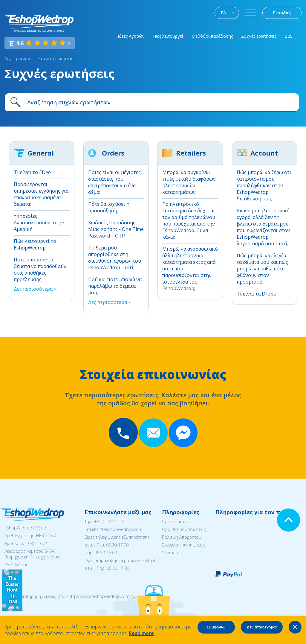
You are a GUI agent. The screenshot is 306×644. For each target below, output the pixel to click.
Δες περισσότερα (33, 289)
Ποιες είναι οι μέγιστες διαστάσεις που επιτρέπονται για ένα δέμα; (114, 182)
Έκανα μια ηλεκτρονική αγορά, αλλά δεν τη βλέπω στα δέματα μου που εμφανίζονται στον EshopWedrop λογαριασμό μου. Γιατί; (263, 227)
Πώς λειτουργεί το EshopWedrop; (35, 244)
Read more (141, 633)
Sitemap (170, 553)
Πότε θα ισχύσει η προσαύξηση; (109, 207)
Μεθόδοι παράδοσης (212, 36)
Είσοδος (282, 13)
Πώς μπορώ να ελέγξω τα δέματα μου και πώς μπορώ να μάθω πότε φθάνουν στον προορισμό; (262, 269)
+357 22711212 (109, 522)
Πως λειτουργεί (168, 36)
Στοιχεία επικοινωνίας (183, 545)
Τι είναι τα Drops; (257, 294)
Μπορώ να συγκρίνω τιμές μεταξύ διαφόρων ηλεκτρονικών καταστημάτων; (189, 182)
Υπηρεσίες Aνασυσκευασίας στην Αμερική (39, 223)
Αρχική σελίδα (18, 58)
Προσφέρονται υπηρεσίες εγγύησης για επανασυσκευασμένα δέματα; (41, 194)
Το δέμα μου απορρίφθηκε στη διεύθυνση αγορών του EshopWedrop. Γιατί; (115, 258)
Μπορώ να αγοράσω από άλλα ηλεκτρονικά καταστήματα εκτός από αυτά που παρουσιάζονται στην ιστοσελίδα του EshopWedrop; (190, 269)
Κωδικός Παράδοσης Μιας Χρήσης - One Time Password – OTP (116, 229)
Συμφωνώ (216, 627)
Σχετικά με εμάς (177, 522)
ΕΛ (223, 13)
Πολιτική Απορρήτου (182, 537)
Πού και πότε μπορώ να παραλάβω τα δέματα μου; (115, 286)
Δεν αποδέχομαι (262, 627)
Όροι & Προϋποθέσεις (184, 529)
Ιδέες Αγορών (131, 36)
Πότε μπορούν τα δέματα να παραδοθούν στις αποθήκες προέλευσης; (40, 270)
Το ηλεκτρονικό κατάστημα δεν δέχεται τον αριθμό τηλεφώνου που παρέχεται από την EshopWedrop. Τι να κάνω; (189, 220)
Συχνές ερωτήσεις (259, 36)
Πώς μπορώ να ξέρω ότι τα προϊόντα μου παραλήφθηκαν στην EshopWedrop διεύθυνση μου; (264, 185)
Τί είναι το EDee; (33, 172)
